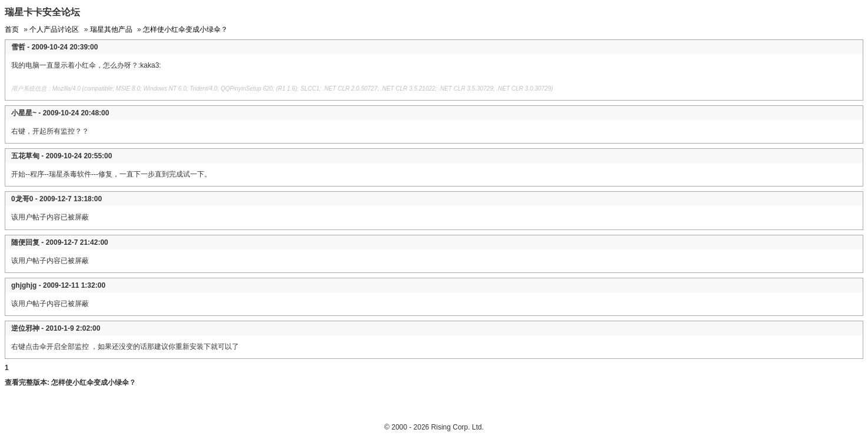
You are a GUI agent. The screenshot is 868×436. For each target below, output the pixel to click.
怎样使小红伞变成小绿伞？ (185, 29)
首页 (12, 29)
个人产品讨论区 (54, 29)
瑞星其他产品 (111, 29)
